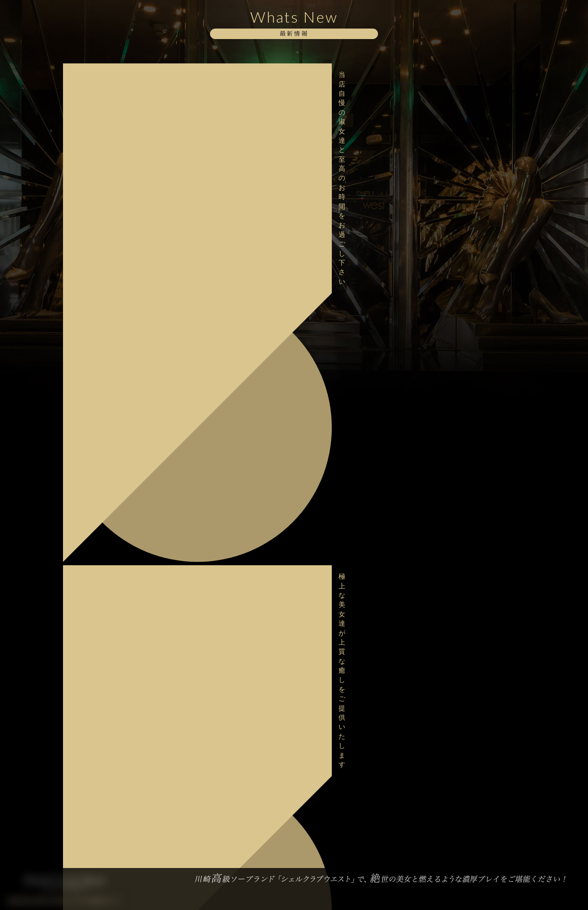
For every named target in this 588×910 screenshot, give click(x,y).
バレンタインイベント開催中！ (110, 484)
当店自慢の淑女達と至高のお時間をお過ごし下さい (119, 75)
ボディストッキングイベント (107, 124)
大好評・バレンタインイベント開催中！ (116, 461)
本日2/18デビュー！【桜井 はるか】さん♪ (119, 308)
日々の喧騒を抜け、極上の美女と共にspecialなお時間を (119, 534)
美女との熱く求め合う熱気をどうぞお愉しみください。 (119, 174)
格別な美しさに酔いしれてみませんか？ (116, 201)
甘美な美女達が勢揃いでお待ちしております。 (119, 228)
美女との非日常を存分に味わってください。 (119, 561)
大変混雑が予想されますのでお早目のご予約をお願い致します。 (119, 281)
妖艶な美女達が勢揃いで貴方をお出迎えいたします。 (119, 588)
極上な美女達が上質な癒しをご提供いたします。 (119, 255)
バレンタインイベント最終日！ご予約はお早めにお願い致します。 (119, 434)
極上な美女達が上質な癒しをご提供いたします (119, 101)
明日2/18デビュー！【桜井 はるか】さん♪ (119, 334)
